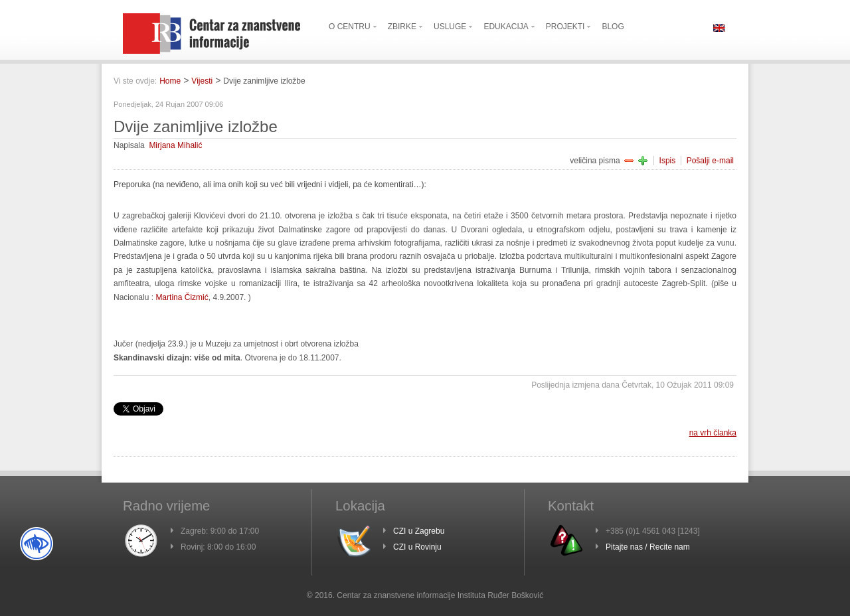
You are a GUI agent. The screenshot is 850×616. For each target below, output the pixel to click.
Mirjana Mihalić (175, 145)
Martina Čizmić (182, 297)
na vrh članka (713, 433)
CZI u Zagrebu (419, 531)
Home (170, 81)
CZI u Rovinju (417, 547)
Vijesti (202, 81)
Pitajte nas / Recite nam (648, 547)
